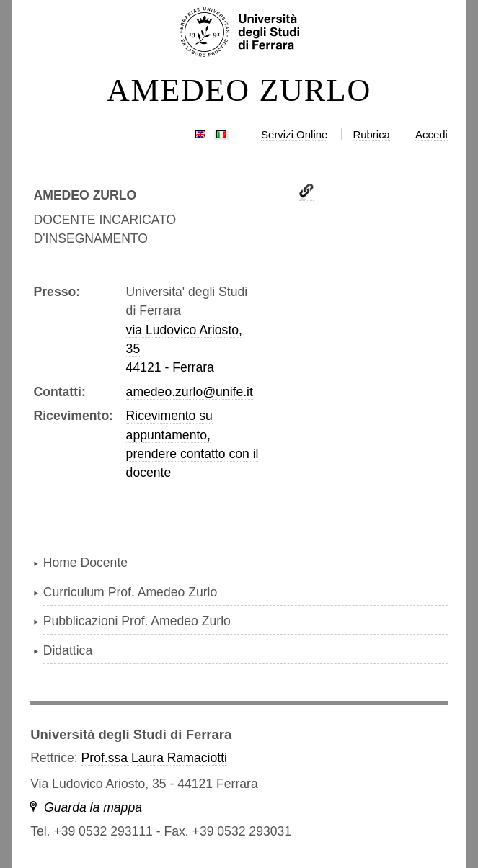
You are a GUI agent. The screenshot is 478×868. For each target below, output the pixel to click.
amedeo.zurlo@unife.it (190, 392)
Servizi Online (294, 134)
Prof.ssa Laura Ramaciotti (154, 758)
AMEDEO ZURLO (239, 91)
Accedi (431, 134)
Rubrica (371, 134)
